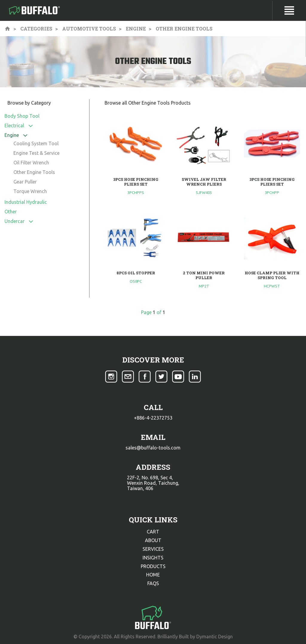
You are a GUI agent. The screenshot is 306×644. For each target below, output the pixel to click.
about (153, 540)
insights (153, 558)
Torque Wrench (30, 191)
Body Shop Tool (22, 116)
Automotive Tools (89, 29)
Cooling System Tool (36, 143)
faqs (153, 583)
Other (11, 212)
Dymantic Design (215, 637)
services (153, 549)
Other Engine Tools (34, 172)
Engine (136, 29)
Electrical (14, 126)
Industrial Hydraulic (26, 202)
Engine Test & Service (36, 153)
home (153, 575)
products (153, 566)
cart (153, 532)
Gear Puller (25, 182)
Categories (36, 29)
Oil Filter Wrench (31, 163)
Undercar (14, 221)
